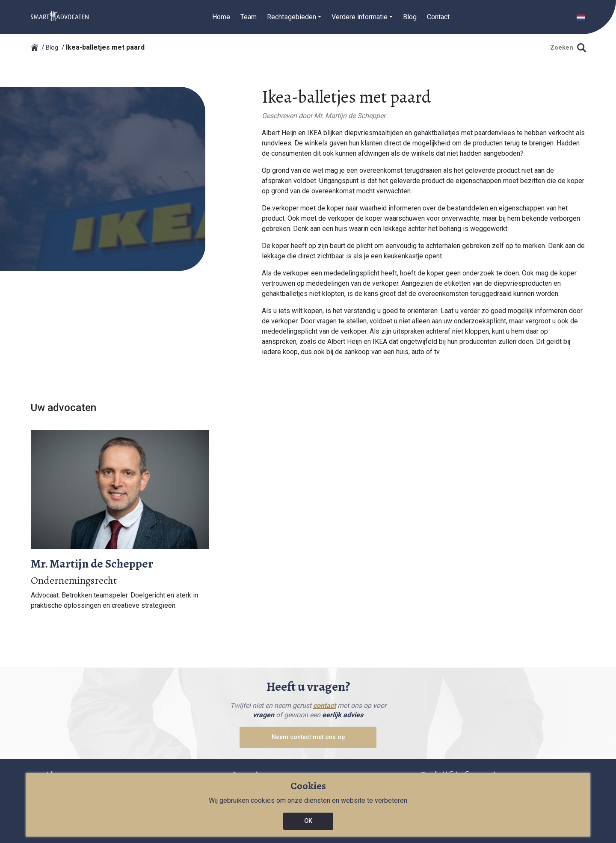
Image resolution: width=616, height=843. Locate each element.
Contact (438, 17)
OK (308, 821)
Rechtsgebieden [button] (292, 17)
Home (221, 17)
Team (249, 17)
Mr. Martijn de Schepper (350, 116)
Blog (410, 17)
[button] (581, 17)
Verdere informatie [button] (360, 17)
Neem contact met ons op (308, 737)
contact (324, 705)
